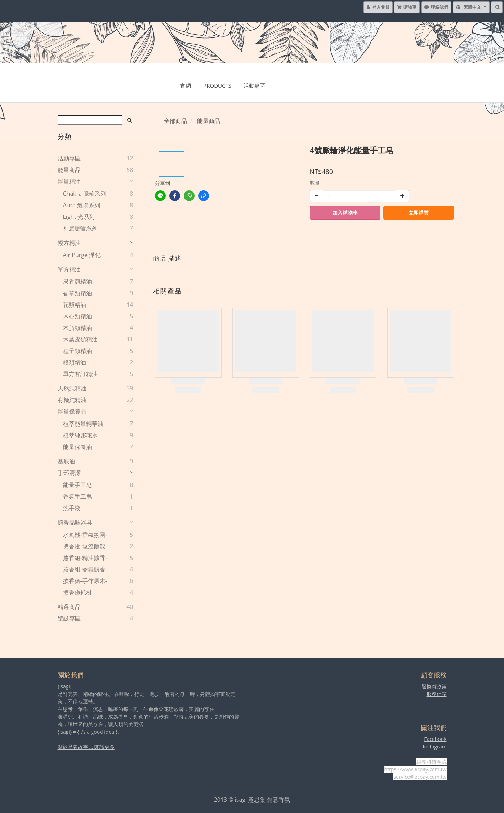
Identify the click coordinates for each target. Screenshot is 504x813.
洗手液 (72, 508)
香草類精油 (77, 293)
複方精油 (69, 243)
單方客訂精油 (80, 374)
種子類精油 (77, 351)
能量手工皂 (77, 485)
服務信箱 (437, 694)
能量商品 (69, 170)
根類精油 (75, 362)
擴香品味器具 (75, 522)
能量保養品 (72, 411)
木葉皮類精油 (80, 339)
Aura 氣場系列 (82, 205)
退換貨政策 (434, 686)
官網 (186, 85)
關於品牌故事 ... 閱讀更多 (86, 747)
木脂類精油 (77, 328)
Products (217, 85)
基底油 (66, 461)
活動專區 (254, 85)
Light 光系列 (79, 217)
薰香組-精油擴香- (85, 558)
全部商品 (175, 121)
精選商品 (69, 607)
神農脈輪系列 (80, 228)
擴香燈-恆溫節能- (85, 546)
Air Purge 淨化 (82, 255)
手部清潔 (69, 473)
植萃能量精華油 (83, 424)
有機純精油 (72, 400)
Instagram (434, 746)
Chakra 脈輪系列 (85, 194)
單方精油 (69, 269)
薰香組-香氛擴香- (85, 569)
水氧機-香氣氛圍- (85, 535)
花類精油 (75, 305)
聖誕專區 (69, 618)
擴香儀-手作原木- (85, 581)
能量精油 (69, 181)
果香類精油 (77, 282)
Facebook (435, 739)
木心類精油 (77, 316)
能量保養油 (77, 447)
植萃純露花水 (80, 435)
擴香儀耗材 (77, 592)
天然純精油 (72, 388)
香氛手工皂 (77, 496)
